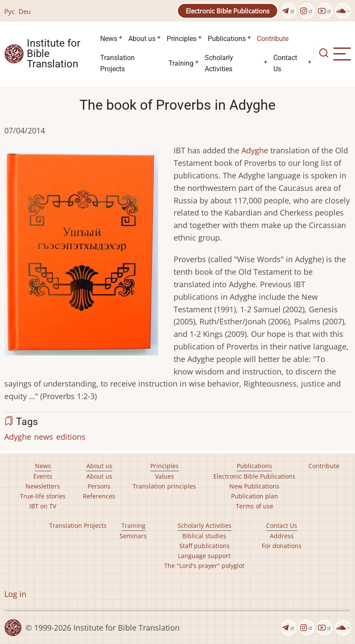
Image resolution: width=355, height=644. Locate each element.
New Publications (254, 486)
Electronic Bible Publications (228, 11)
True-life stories (43, 496)
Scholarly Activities (219, 63)
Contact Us (285, 63)
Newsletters (43, 486)
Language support (204, 556)
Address (282, 536)
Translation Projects (117, 63)
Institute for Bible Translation (54, 54)
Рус (10, 11)
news (44, 437)
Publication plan (255, 496)
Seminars (133, 536)
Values (165, 476)
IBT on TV (43, 506)
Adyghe (255, 150)
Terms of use (255, 506)
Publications (227, 39)
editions (71, 437)
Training (181, 63)
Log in (15, 594)
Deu (25, 11)
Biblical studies (204, 536)
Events (43, 476)
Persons (99, 486)
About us (142, 39)
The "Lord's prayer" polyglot (204, 566)
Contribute (273, 39)
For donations (282, 546)
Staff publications (204, 546)
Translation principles (164, 486)
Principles (182, 39)
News (109, 39)
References (99, 496)
